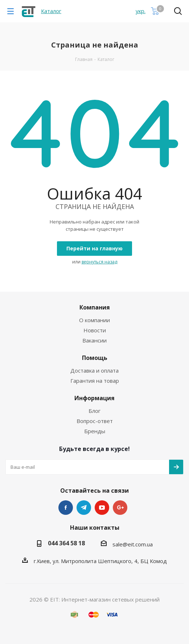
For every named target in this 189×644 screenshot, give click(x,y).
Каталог (51, 11)
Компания (95, 307)
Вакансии (94, 340)
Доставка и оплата (94, 370)
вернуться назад (99, 262)
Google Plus (120, 508)
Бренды (95, 431)
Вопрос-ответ (95, 421)
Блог (94, 411)
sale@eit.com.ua (133, 544)
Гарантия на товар (95, 381)
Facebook (66, 508)
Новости (95, 330)
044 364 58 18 (66, 543)
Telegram (84, 508)
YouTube (102, 508)
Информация (94, 398)
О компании (94, 320)
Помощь (95, 358)
